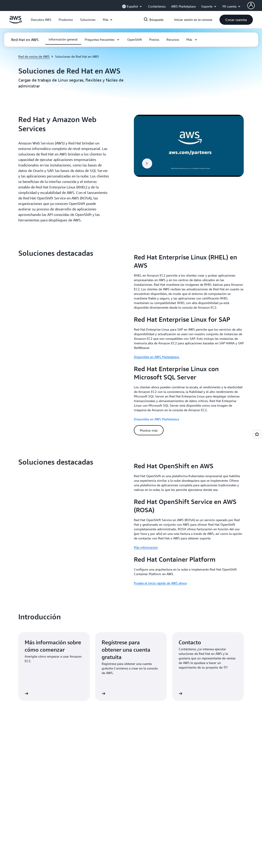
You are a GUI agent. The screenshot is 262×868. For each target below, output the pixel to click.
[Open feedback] (257, 434)
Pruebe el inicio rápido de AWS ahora (160, 578)
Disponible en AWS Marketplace (157, 357)
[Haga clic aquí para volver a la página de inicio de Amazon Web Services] (15, 22)
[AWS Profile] (251, 5)
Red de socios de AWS (34, 56)
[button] (41, 20)
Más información (146, 543)
